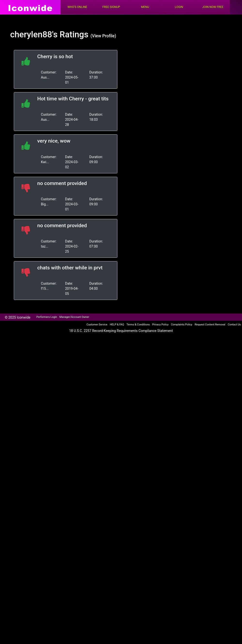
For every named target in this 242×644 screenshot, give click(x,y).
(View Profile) (103, 36)
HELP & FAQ (117, 325)
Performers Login (47, 317)
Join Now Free (213, 7)
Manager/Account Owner (74, 317)
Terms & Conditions (138, 325)
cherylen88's (34, 35)
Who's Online (77, 7)
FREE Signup (111, 7)
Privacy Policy (160, 325)
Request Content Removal (210, 325)
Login (179, 7)
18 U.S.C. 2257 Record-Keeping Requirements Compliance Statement (121, 331)
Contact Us (234, 325)
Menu (145, 7)
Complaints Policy (181, 325)
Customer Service (97, 325)
